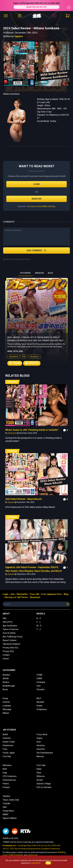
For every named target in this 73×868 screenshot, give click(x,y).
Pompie (6, 787)
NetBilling (62, 852)
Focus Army (42, 734)
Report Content (9, 640)
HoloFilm (41, 749)
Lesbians (7, 706)
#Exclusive (32, 359)
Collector (7, 738)
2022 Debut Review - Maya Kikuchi (23, 499)
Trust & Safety (9, 633)
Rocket (40, 780)
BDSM (6, 678)
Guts (39, 742)
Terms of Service (10, 629)
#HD (21, 359)
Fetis (5, 749)
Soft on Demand (44, 787)
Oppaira (19, 36)
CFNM (39, 675)
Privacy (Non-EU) (10, 648)
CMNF (39, 678)
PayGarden (19, 855)
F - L (39, 622)
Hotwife (6, 702)
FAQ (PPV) (8, 622)
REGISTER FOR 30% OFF (37, 7)
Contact (6, 655)
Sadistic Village (44, 784)
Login (37, 184)
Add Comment (37, 250)
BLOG (50, 273)
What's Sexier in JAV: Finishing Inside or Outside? (32, 430)
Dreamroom (8, 745)
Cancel (6, 659)
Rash (39, 773)
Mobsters (7, 765)
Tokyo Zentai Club (11, 800)
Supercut (29, 366)
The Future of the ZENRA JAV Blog (41, 206)
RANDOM (39, 273)
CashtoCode (33, 855)
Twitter (53, 121)
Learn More (36, 863)
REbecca (40, 776)
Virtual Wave (8, 811)
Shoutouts (35, 597)
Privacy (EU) (8, 651)
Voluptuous (42, 709)
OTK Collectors (10, 776)
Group (5, 698)
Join (12, 594)
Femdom (41, 689)
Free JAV (35, 594)
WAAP (6, 814)
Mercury (40, 756)
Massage (7, 709)
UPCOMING (25, 273)
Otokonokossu (9, 780)
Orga (5, 773)
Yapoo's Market (10, 818)
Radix (39, 769)
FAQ (5, 618)
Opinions (12, 382)
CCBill (11, 855)
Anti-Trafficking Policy (13, 637)
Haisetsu (41, 745)
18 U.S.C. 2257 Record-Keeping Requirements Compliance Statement (31, 849)
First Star (7, 756)
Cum (39, 686)
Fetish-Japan (9, 753)
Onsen (39, 706)
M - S (39, 626)
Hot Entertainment (45, 753)
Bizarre (6, 682)
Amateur (6, 675)
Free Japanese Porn (51, 594)
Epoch (5, 855)
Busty (5, 689)
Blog (66, 594)
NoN (5, 769)
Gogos (40, 738)
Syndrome (12, 433)
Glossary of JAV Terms (16, 597)
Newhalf (40, 702)
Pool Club (41, 765)
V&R (5, 807)
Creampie (41, 682)
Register (37, 199)
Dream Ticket (9, 742)
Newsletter (22, 594)
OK (48, 863)
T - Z (39, 629)
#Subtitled (11, 359)
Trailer (12, 366)
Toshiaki (6, 803)
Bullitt (5, 734)
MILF (39, 698)
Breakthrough (9, 686)
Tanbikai (6, 796)
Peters (6, 784)
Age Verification (10, 626)
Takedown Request (11, 644)
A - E (39, 618)
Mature (6, 713)
